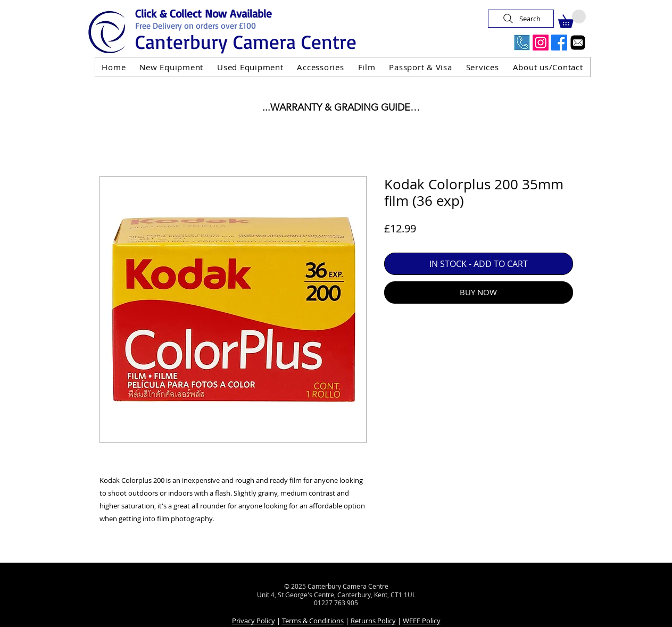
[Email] (578, 43)
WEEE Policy (422, 621)
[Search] (521, 19)
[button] (572, 19)
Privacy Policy (254, 621)
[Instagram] (541, 43)
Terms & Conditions (313, 621)
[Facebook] (559, 43)
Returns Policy (373, 621)
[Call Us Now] (522, 43)
